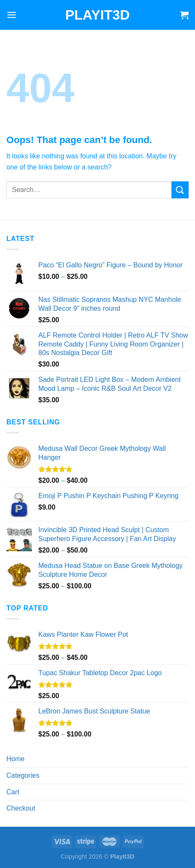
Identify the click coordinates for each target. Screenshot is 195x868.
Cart (13, 792)
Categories (23, 775)
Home (16, 759)
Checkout (21, 808)
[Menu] (11, 15)
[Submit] (180, 190)
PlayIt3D (97, 15)
